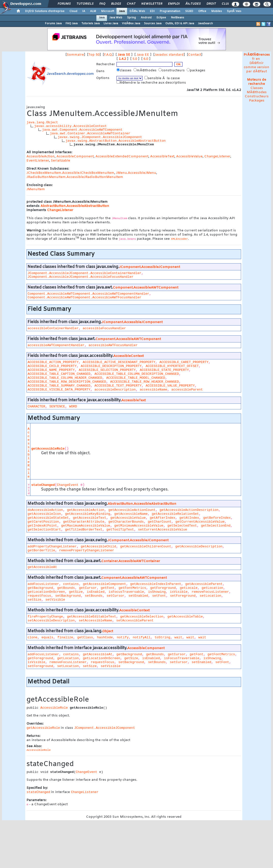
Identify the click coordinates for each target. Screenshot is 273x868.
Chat (131, 4)
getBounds (66, 588)
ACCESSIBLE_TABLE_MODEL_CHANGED (136, 378)
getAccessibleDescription (199, 547)
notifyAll (142, 637)
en (258, 59)
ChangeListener (217, 157)
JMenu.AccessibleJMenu (136, 173)
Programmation (170, 11)
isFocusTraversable (126, 592)
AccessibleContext (129, 356)
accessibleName (154, 390)
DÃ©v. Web (137, 11)
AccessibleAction (41, 157)
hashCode (105, 637)
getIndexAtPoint (42, 526)
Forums (64, 4)
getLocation (212, 588)
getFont (108, 588)
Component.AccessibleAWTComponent (146, 288)
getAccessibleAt (42, 567)
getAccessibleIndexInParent (156, 584)
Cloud (73, 11)
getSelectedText (182, 526)
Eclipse (161, 18)
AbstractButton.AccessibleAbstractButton (75, 206)
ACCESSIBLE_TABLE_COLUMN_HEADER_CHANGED (65, 378)
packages (196, 70)
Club (226, 4)
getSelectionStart (44, 530)
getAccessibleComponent (104, 584)
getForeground (163, 588)
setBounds (94, 596)
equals (47, 637)
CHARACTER (36, 407)
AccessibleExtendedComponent (122, 157)
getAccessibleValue (128, 518)
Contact (195, 55)
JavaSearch (205, 24)
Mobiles (217, 11)
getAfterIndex (163, 518)
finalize (65, 637)
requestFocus (39, 596)
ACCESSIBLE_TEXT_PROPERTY (118, 386)
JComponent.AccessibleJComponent (150, 267)
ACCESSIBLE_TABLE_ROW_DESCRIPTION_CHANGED (67, 382)
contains (71, 584)
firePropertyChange (45, 617)
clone (32, 637)
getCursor (88, 588)
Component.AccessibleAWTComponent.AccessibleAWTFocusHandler (84, 297)
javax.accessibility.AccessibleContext (70, 126)
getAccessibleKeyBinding (88, 514)
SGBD (189, 11)
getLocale (189, 588)
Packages (257, 101)
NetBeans (178, 18)
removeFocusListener (210, 592)
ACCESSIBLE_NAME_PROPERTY (51, 370)
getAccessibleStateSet (48, 518)
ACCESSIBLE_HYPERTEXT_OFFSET (172, 366)
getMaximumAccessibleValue (86, 526)
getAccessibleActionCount (132, 510)
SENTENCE (57, 407)
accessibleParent (187, 390)
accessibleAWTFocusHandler (113, 345)
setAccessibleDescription (51, 621)
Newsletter (152, 4)
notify (123, 637)
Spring (131, 18)
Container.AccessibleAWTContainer (131, 561)
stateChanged (43, 485)
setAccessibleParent (135, 621)
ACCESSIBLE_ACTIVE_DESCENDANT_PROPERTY (119, 362)
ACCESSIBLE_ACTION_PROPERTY (53, 362)
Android (146, 18)
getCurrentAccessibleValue (200, 522)
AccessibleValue (189, 157)
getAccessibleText (90, 518)
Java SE (124, 55)
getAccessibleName (131, 514)
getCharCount (160, 522)
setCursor (116, 596)
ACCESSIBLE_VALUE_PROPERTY (170, 386)
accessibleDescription (115, 390)
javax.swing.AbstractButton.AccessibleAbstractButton (116, 141)
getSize (76, 592)
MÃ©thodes (257, 92)
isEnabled (96, 592)
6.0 (146, 59)
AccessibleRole (28, 453)
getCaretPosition (43, 522)
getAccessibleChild (98, 547)
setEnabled (138, 596)
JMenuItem (36, 189)
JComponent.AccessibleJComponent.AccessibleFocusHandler (80, 277)
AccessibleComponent (75, 157)
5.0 (135, 59)
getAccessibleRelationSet (175, 514)
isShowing (157, 592)
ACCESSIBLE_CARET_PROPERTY (184, 362)
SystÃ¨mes (234, 11)
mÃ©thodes (145, 70)
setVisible (55, 600)
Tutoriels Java (91, 24)
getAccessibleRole (48, 449)
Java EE (143, 55)
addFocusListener (43, 584)
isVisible (179, 592)
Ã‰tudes (193, 4)
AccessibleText (162, 157)
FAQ (102, 4)
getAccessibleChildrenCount (146, 547)
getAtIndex (189, 518)
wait (178, 637)
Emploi (174, 4)
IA (84, 11)
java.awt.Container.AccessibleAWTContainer (90, 133)
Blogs (116, 4)
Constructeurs (257, 96)
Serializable (60, 161)
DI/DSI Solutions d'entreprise (45, 11)
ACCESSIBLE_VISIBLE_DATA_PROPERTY (59, 390)
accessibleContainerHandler (53, 328)
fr (253, 59)
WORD (73, 407)
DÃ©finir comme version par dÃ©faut (257, 67)
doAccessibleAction (45, 510)
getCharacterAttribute (84, 522)
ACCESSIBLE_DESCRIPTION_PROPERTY (111, 366)
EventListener (38, 161)
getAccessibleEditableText (91, 617)
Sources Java (153, 24)
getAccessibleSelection (142, 617)
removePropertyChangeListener (87, 550)
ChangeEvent (68, 485)
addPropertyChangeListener (52, 547)
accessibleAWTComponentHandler (56, 345)
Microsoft (108, 11)
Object (108, 631)
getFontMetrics (132, 588)
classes (124, 70)
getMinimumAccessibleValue (139, 526)
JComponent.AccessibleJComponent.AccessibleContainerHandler (84, 273)
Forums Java (53, 24)
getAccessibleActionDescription (189, 510)
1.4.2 (122, 59)
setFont (159, 596)
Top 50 (94, 55)
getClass (85, 637)
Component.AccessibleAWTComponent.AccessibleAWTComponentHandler (88, 294)
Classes (257, 88)
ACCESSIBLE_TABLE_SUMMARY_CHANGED (59, 386)
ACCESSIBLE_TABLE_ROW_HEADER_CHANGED (144, 382)
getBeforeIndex (217, 518)
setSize (34, 600)
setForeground (183, 596)
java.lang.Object (42, 122)
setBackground (68, 596)
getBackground (40, 588)
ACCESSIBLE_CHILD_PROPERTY (52, 366)
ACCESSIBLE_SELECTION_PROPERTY (107, 370)
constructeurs (172, 70)
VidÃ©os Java (131, 24)
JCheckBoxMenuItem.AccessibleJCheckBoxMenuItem (70, 173)
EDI (152, 11)
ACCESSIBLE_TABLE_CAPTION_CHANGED (59, 374)
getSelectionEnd (216, 526)
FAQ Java (71, 24)
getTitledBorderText (84, 530)
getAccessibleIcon (44, 514)
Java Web (116, 18)
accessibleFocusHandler (104, 328)
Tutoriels (85, 4)
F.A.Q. (108, 55)
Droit (211, 4)
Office (202, 11)
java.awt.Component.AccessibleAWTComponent (82, 130)
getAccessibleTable (185, 617)
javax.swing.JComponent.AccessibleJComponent (100, 137)
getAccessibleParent (204, 584)
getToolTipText (120, 530)
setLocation (210, 596)
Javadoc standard (169, 55)
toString (162, 637)
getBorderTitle (41, 550)
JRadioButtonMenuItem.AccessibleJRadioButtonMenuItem (75, 177)
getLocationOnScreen (46, 592)
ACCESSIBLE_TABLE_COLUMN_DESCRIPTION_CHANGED (137, 374)
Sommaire (75, 55)
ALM (93, 11)
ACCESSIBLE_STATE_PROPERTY (164, 370)
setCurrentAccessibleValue (163, 530)
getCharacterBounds (126, 522)
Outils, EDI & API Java (180, 24)
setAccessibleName (95, 621)
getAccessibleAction (86, 510)
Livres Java (111, 24)
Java (122, 11)
